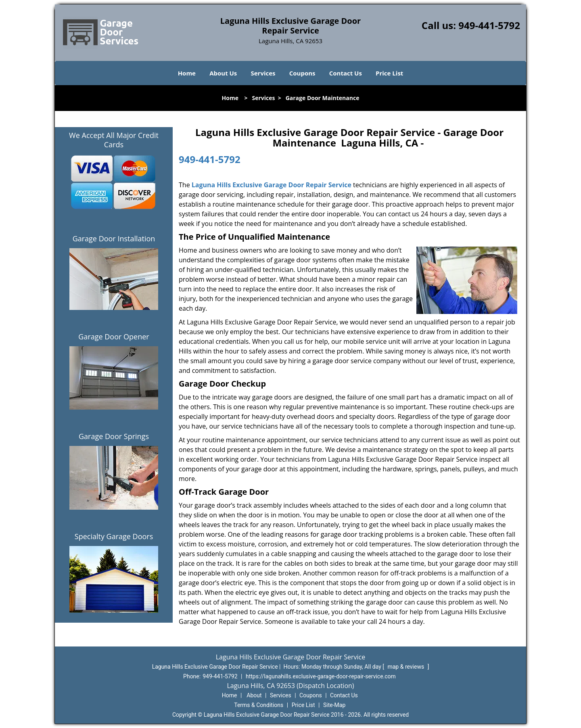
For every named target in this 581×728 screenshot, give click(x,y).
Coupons (302, 73)
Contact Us (346, 73)
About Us (223, 73)
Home (187, 73)
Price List (389, 73)
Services (263, 73)
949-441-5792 (489, 25)
